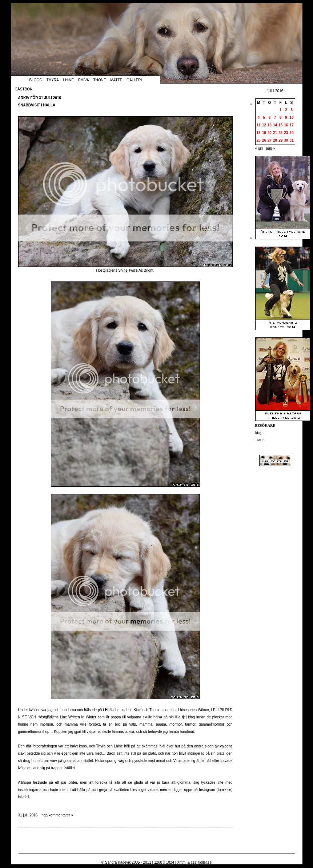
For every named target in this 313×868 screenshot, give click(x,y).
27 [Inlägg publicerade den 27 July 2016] (270, 140)
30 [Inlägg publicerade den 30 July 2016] (286, 140)
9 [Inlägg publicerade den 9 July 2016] (286, 117)
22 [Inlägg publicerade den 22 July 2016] (280, 133)
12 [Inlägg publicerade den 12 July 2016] (264, 125)
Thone (99, 80)
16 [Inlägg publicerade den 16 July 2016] (286, 125)
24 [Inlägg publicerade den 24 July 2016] (291, 133)
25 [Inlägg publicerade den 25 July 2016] (259, 140)
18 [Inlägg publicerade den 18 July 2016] (259, 133)
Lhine (69, 80)
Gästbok (24, 89)
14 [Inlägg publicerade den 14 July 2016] (275, 125)
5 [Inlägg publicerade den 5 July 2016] (264, 117)
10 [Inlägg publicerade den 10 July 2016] (291, 117)
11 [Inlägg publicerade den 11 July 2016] (259, 125)
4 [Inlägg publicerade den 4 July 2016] (258, 117)
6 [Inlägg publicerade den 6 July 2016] (270, 117)
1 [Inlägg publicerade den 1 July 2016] (281, 110)
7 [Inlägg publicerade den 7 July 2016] (275, 117)
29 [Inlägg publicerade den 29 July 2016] (280, 140)
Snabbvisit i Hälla (37, 105)
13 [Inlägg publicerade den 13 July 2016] (270, 125)
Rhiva (84, 80)
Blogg (36, 80)
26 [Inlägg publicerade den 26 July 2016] (264, 140)
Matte (116, 80)
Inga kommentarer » (57, 815)
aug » (271, 148)
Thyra (53, 80)
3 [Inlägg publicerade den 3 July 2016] (292, 110)
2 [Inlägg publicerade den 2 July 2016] (286, 110)
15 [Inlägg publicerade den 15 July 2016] (280, 125)
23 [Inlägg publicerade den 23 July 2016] (286, 133)
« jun (259, 148)
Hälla (109, 710)
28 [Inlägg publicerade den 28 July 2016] (275, 140)
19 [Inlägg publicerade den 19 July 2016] (264, 133)
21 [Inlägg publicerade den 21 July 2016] (275, 133)
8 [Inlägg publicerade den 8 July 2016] (281, 117)
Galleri (134, 80)
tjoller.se (205, 862)
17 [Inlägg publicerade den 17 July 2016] (291, 125)
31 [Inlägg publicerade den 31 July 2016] (291, 140)
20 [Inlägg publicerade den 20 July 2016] (270, 133)
